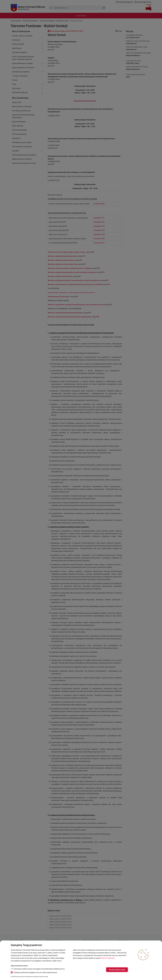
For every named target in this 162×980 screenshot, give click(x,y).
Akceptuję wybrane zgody (117, 970)
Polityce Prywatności (107, 958)
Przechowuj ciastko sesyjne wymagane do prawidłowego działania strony (38, 969)
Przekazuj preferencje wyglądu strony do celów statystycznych (34, 972)
